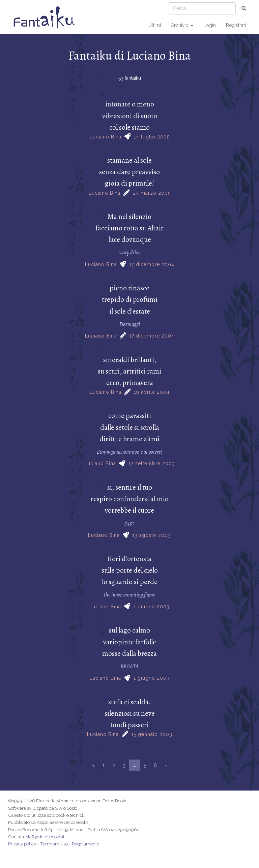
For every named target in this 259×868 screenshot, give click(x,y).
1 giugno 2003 (152, 607)
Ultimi (155, 25)
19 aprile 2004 (152, 392)
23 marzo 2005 (152, 193)
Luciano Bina (106, 137)
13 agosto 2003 (152, 535)
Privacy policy (22, 844)
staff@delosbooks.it (45, 837)
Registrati (236, 25)
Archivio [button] (182, 25)
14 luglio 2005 (152, 137)
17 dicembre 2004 (152, 264)
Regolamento (85, 844)
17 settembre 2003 (152, 463)
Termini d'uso (54, 844)
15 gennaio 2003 (152, 734)
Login (210, 25)
